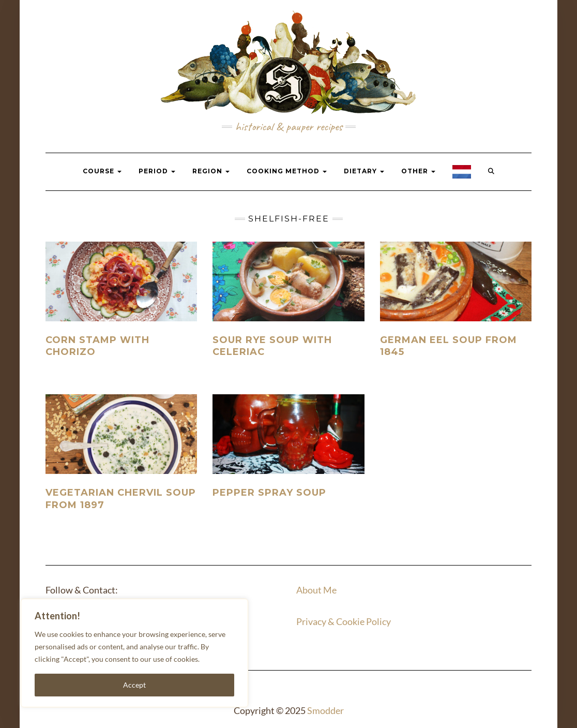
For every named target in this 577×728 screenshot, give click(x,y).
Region (211, 171)
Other (418, 171)
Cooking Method (287, 171)
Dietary (364, 171)
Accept (134, 685)
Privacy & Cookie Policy (344, 621)
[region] (134, 653)
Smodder (325, 710)
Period (157, 171)
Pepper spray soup (269, 493)
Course (102, 171)
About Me (316, 590)
